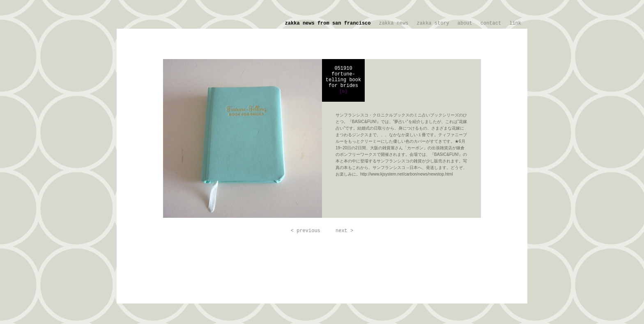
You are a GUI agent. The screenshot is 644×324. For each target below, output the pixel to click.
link (515, 23)
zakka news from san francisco (328, 23)
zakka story (433, 23)
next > (344, 231)
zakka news (394, 23)
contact (491, 23)
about (465, 23)
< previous (306, 231)
